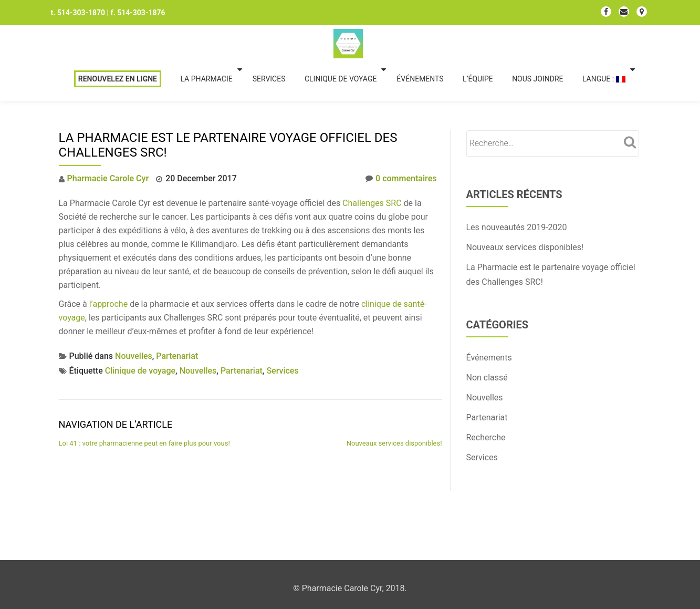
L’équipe (500, 44)
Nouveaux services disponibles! (394, 401)
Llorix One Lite (298, 538)
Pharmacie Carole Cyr (108, 136)
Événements (442, 44)
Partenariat (177, 314)
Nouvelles (134, 314)
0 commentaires (401, 136)
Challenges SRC (372, 161)
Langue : (626, 44)
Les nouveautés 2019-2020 (517, 185)
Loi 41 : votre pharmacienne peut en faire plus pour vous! (144, 401)
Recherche (486, 395)
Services (293, 44)
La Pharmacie (231, 44)
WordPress (408, 538)
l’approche (108, 262)
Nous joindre (560, 44)
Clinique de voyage (364, 44)
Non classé (487, 336)
